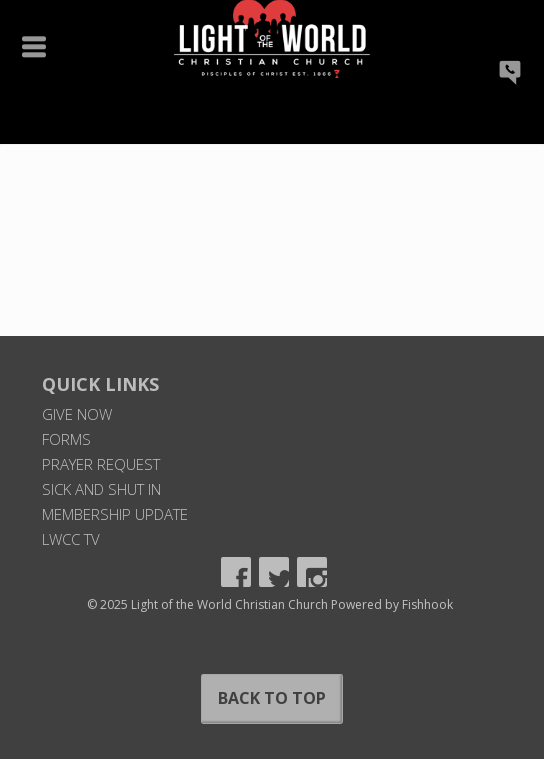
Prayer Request (101, 464)
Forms (66, 439)
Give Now (77, 414)
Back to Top (272, 698)
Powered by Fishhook (392, 604)
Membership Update (115, 514)
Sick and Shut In (101, 489)
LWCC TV (71, 539)
